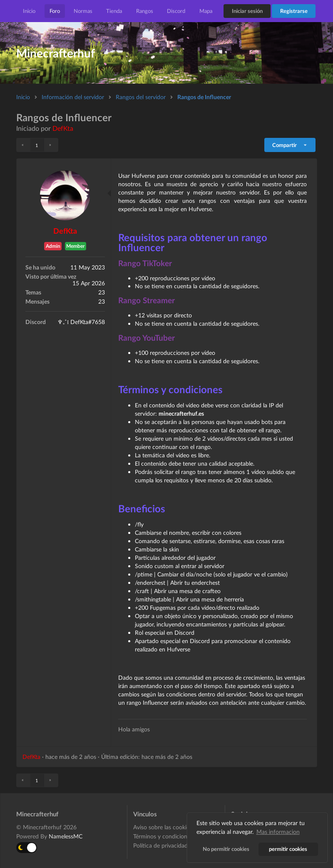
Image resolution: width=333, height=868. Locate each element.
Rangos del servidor (141, 97)
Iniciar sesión (247, 11)
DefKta (63, 128)
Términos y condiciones (163, 836)
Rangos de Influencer (204, 97)
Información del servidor (73, 97)
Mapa (206, 11)
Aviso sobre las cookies (163, 827)
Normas (83, 11)
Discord (176, 11)
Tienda (114, 11)
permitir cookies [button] (288, 849)
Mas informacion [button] (278, 832)
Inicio (29, 11)
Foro (55, 11)
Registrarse (294, 11)
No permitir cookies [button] (226, 849)
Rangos (145, 11)
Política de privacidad (160, 845)
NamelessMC (66, 836)
